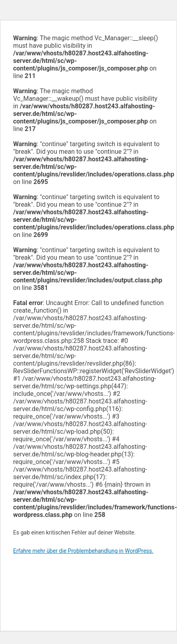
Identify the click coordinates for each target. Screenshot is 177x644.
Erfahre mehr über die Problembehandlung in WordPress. (83, 551)
